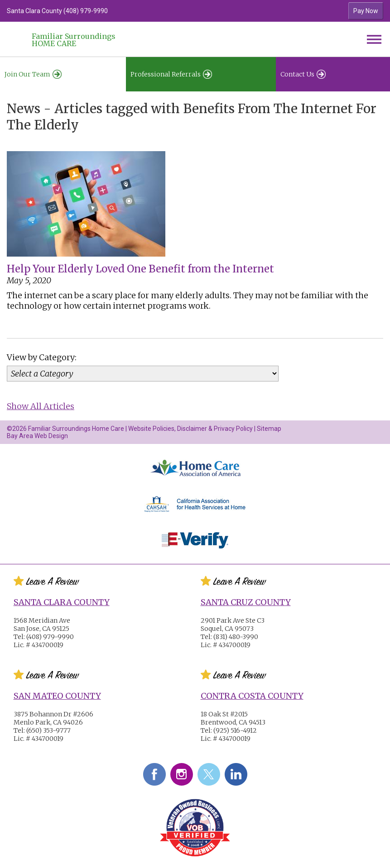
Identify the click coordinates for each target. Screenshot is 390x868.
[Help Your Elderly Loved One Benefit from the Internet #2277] (86, 258)
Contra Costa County (252, 696)
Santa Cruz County (246, 602)
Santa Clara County (62, 602)
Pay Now (366, 11)
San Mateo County (57, 696)
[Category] (143, 374)
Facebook (154, 774)
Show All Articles (41, 406)
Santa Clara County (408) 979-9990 (57, 11)
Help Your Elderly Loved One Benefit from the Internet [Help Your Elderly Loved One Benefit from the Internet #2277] (140, 269)
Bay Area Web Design (37, 436)
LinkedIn (236, 774)
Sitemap (269, 429)
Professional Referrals (171, 74)
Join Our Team (33, 74)
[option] (148, 11)
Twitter (209, 774)
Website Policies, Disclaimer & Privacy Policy (190, 429)
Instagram (182, 774)
